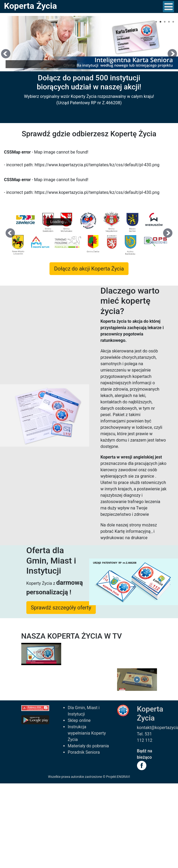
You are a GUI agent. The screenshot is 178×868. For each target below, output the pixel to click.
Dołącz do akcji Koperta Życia (89, 269)
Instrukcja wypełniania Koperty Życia (87, 733)
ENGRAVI (123, 777)
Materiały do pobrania (88, 746)
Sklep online (79, 720)
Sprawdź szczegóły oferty (61, 608)
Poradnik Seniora (84, 752)
